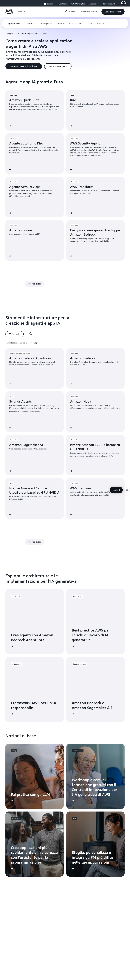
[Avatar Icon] (123, 3)
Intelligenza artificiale (15, 33)
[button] (113, 12)
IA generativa (33, 33)
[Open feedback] (127, 490)
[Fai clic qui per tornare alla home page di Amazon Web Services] (9, 13)
